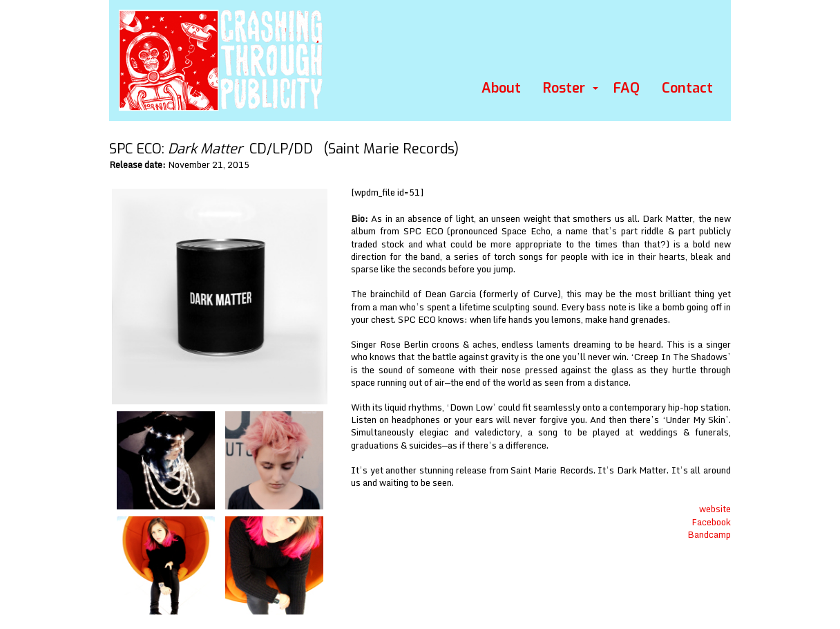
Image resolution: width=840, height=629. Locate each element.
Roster (564, 88)
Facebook (711, 522)
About (501, 88)
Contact (687, 88)
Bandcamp (709, 534)
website (715, 509)
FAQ (627, 88)
